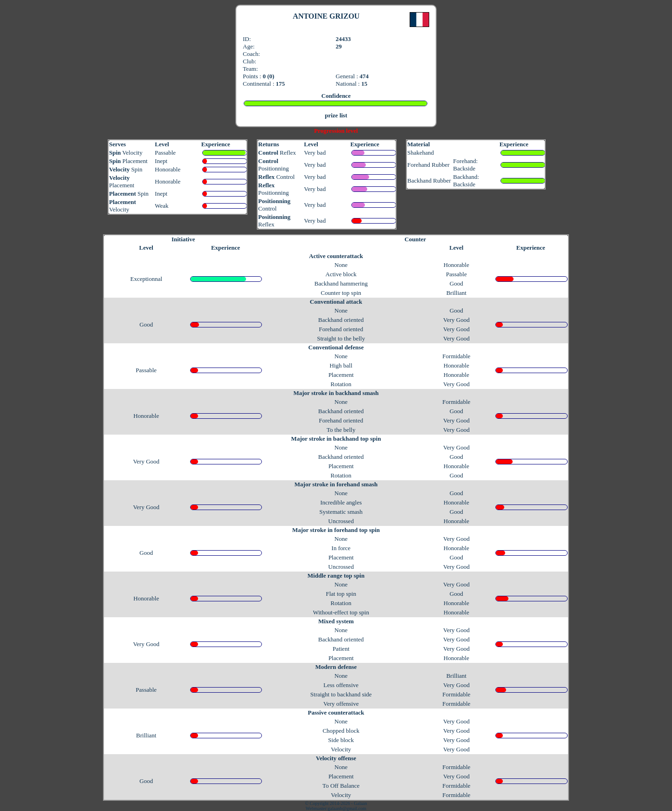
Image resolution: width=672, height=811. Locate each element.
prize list (336, 115)
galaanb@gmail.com (347, 808)
